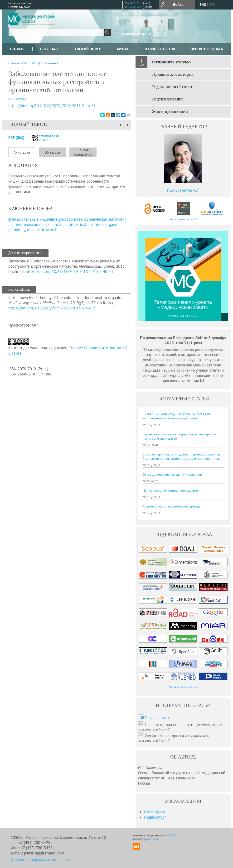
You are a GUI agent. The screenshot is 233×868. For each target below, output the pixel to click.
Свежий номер (88, 49)
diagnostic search (42, 230)
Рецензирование (168, 99)
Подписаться (155, 817)
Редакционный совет (172, 87)
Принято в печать (207, 49)
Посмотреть (155, 812)
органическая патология (105, 219)
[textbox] (56, 32)
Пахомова (51, 63)
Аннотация (22, 152)
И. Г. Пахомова (17, 99)
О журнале (50, 49)
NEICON (171, 835)
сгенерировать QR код (43, 138)
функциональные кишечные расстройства (45, 219)
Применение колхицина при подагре (170, 490)
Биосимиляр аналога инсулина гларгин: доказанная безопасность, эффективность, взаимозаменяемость (181, 456)
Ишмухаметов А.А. (183, 190)
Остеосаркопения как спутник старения (172, 474)
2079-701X (136, 3)
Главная (17, 49)
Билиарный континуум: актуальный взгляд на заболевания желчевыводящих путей (177, 416)
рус (212, 5)
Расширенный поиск (134, 33)
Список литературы (83, 152)
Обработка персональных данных (41, 859)
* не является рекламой (183, 219)
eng (203, 5)
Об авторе (52, 152)
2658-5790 (136, 7)
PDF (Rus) (16, 138)
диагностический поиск (29, 224)
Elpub (154, 839)
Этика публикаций (170, 112)
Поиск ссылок (157, 718)
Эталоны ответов (159, 49)
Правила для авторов (173, 75)
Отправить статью (171, 62)
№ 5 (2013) (32, 63)
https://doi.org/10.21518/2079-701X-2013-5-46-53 (69, 271)
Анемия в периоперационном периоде (172, 506)
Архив (122, 49)
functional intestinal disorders (77, 224)
